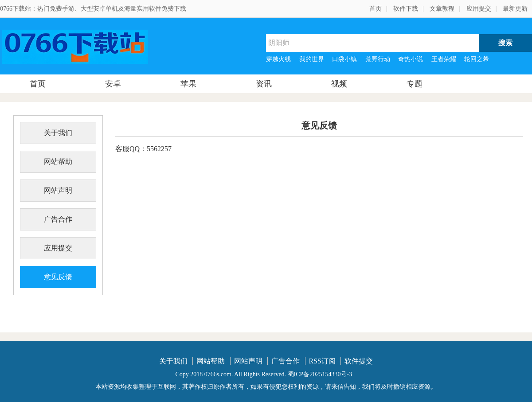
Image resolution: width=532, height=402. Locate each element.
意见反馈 (58, 277)
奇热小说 (411, 59)
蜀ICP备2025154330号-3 (320, 374)
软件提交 (359, 361)
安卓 (113, 84)
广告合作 (58, 219)
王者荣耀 (444, 59)
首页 (376, 9)
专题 (415, 84)
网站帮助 (58, 162)
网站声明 (58, 190)
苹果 (188, 84)
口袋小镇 (344, 59)
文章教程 (442, 9)
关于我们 (58, 133)
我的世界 (312, 59)
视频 (339, 84)
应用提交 (479, 9)
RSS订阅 (322, 361)
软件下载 (406, 9)
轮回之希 (477, 59)
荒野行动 (378, 59)
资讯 (264, 84)
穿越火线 (278, 59)
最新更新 (515, 9)
